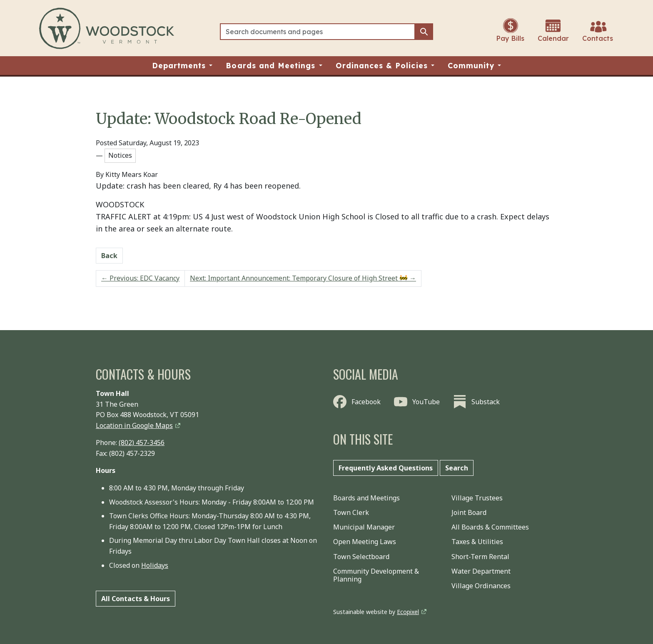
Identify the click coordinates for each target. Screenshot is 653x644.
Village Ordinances (481, 586)
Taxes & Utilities (477, 542)
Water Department (481, 571)
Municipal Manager (364, 527)
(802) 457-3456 (142, 443)
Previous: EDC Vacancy (140, 278)
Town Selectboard (361, 557)
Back (109, 256)
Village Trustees (477, 498)
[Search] (318, 32)
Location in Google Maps (134, 425)
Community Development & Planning (376, 575)
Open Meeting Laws (365, 542)
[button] (182, 66)
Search (457, 468)
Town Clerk (351, 512)
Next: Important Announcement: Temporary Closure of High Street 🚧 (303, 278)
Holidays (155, 565)
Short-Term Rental (480, 557)
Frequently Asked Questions (386, 468)
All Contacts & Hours (136, 599)
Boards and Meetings (366, 498)
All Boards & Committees (490, 527)
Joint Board (469, 512)
